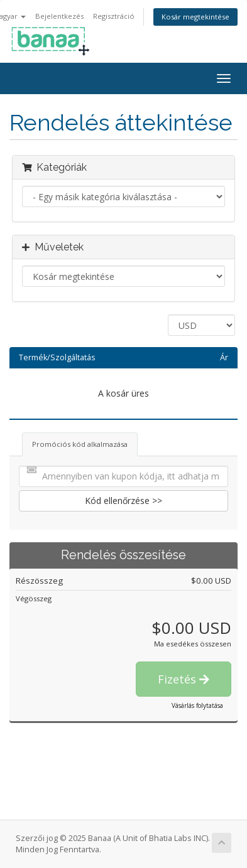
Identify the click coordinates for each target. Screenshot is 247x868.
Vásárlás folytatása (197, 705)
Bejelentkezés (59, 16)
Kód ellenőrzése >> (123, 501)
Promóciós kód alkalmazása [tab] (80, 444)
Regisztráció (114, 16)
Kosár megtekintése (195, 17)
